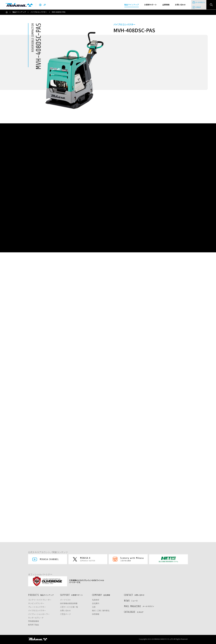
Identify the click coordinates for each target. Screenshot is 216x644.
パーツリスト (65, 600)
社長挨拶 (96, 600)
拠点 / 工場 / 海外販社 (101, 611)
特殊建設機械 (33, 621)
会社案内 (96, 603)
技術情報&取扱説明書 (69, 603)
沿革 (94, 607)
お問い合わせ (65, 611)
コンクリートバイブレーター (40, 600)
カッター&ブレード (36, 618)
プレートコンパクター (37, 607)
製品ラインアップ (19, 12)
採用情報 (96, 614)
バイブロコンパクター (39, 12)
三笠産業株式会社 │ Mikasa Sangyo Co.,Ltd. (19, 5)
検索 (211, 5)
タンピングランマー (36, 603)
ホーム (7, 12)
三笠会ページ (65, 614)
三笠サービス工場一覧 (69, 607)
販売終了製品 (33, 625)
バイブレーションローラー (39, 614)
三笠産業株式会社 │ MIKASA (38, 639)
